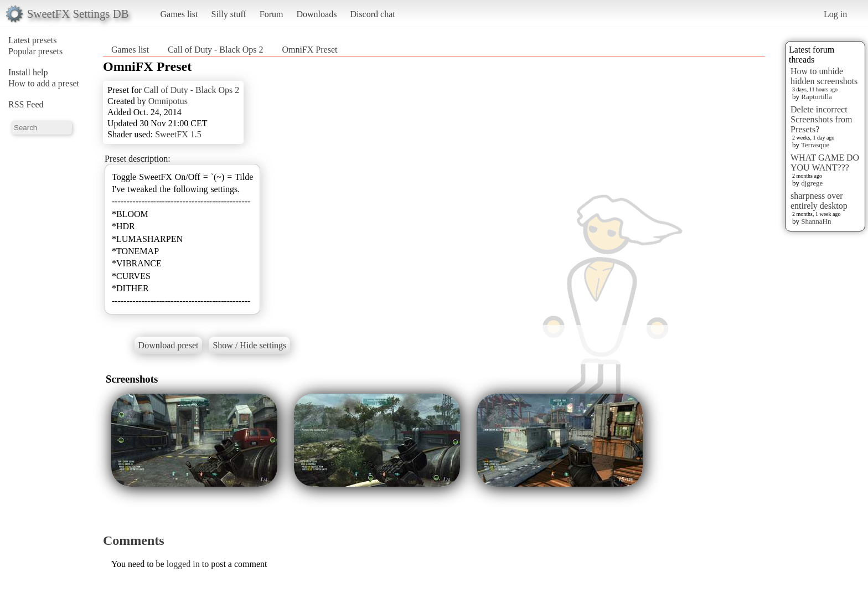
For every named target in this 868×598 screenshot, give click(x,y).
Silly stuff (229, 14)
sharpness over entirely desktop (819, 201)
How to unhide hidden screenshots (824, 76)
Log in (835, 14)
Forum (272, 14)
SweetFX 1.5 (178, 134)
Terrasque (815, 145)
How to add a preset (44, 83)
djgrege (812, 183)
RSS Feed (26, 104)
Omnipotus (168, 101)
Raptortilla (817, 97)
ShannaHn (816, 221)
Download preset (169, 345)
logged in (183, 564)
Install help (28, 72)
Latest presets (33, 40)
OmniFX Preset (309, 50)
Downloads (316, 14)
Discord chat (372, 14)
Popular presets (35, 51)
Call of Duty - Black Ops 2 (215, 50)
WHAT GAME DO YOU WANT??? (825, 163)
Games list (179, 14)
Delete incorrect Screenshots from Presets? (821, 119)
